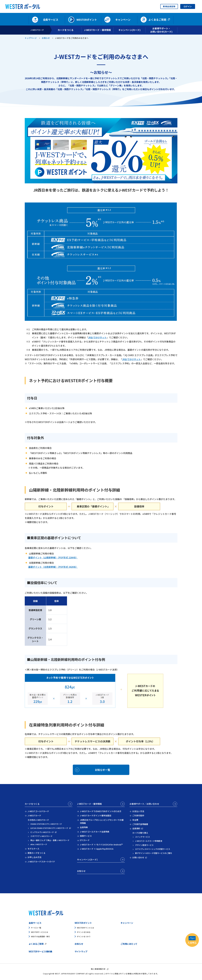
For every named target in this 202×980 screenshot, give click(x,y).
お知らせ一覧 (102, 770)
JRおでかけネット (97, 337)
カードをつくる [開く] (66, 30)
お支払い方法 (138, 811)
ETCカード (85, 840)
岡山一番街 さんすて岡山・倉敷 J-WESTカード (50, 840)
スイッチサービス (142, 837)
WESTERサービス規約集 (40, 951)
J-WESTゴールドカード (38, 811)
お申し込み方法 (34, 857)
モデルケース (33, 849)
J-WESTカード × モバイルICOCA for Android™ (101, 845)
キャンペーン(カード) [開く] (129, 30)
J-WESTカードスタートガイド (41, 862)
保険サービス (86, 836)
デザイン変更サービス (144, 845)
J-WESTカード (37, 30)
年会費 (135, 820)
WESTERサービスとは (40, 932)
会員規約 (136, 828)
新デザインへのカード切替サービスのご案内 (154, 853)
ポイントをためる (84, 932)
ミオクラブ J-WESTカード (41, 836)
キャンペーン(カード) (87, 859)
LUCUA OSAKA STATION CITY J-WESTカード (49, 828)
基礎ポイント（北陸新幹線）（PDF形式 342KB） (53, 567)
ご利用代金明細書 (140, 824)
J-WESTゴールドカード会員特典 (95, 832)
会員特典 (84, 827)
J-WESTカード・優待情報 (89, 804)
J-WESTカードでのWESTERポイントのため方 (101, 811)
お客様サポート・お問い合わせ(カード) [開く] (161, 30)
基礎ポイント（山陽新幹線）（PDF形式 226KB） (53, 557)
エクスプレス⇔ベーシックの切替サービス (153, 849)
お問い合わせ (138, 857)
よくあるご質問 (36, 944)
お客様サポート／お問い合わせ (144, 804)
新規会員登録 (169, 6)
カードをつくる (32, 804)
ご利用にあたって (129, 944)
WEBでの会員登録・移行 (40, 936)
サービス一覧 (36, 928)
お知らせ (46, 38)
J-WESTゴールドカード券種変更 (149, 841)
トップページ (31, 38)
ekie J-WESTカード (39, 844)
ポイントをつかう (84, 936)
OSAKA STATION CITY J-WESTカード (46, 824)
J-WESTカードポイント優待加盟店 (96, 815)
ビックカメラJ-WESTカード (42, 832)
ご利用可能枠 (138, 815)
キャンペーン (127, 923)
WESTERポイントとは (85, 928)
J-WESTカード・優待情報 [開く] (97, 30)
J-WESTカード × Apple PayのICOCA (97, 849)
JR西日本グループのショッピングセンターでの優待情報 (102, 821)
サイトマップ (81, 951)
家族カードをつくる (36, 853)
